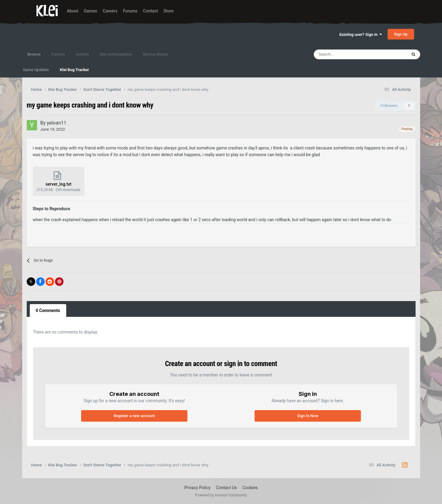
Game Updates (36, 70)
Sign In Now (308, 416)
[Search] (347, 54)
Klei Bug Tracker (74, 70)
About (73, 11)
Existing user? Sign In (361, 34)
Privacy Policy (197, 488)
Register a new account (134, 416)
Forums (130, 11)
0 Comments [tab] (48, 310)
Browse (34, 57)
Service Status (155, 54)
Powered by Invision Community (221, 495)
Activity (82, 54)
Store (168, 11)
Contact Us (226, 488)
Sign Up (401, 34)
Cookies (250, 488)
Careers (110, 11)
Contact (151, 11)
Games (91, 11)
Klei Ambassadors (116, 54)
